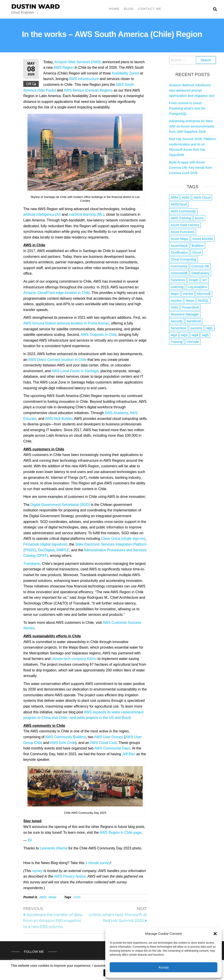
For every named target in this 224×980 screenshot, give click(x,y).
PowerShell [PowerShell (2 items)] (191, 307)
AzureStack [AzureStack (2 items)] (179, 245)
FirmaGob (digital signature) (45, 544)
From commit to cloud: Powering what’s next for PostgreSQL (187, 108)
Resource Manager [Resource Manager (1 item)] (185, 314)
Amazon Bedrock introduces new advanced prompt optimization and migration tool (192, 90)
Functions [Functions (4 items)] (178, 280)
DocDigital (46, 550)
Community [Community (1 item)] (179, 266)
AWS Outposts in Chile (99, 335)
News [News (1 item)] (190, 300)
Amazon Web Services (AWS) (78, 62)
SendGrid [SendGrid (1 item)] (194, 321)
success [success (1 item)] (196, 328)
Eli (30, 840)
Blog (129, 9)
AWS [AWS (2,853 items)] (186, 197)
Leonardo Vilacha (54, 848)
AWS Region (64, 67)
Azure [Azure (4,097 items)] (199, 218)
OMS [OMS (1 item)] (174, 307)
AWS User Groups (109, 737)
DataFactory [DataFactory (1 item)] (201, 273)
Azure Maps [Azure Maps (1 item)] (179, 239)
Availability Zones (125, 73)
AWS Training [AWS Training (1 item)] (181, 218)
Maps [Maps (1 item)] (175, 294)
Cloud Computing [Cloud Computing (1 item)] (183, 259)
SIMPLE (63, 550)
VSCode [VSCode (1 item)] (193, 342)
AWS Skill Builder (59, 419)
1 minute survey (98, 863)
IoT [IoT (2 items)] (205, 280)
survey (37, 871)
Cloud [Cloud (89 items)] (196, 252)
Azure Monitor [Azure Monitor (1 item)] (203, 239)
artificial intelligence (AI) (42, 214)
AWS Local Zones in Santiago (75, 371)
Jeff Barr (129, 754)
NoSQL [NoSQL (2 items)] (204, 300)
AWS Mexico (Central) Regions (88, 90)
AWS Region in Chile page (120, 832)
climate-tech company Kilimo (74, 659)
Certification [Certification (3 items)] (179, 252)
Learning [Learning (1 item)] (177, 287)
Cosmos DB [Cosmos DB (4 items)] (200, 266)
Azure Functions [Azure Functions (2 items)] (183, 232)
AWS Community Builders (65, 737)
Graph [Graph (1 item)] (194, 280)
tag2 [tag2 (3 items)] (174, 335)
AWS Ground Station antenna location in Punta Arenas (66, 323)
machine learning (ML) (86, 214)
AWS (43, 897)
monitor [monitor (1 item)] (176, 300)
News (52, 897)
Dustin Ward (36, 6)
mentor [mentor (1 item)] (188, 294)
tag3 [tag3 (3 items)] (184, 335)
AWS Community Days (112, 748)
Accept (164, 967)
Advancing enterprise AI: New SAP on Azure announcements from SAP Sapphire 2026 (192, 126)
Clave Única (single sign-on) (123, 539)
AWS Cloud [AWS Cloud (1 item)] (202, 197)
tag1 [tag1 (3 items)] (209, 328)
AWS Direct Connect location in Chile (57, 360)
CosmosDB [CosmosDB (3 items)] (179, 273)
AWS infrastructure (84, 79)
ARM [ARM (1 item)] (174, 197)
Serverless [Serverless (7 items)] (178, 328)
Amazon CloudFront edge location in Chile (56, 293)
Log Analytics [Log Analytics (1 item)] (197, 287)
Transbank (32, 564)
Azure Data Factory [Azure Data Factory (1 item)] (185, 225)
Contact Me (150, 9)
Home (114, 9)
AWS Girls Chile (62, 743)
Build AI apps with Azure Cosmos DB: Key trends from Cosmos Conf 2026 (191, 167)
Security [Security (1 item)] (177, 321)
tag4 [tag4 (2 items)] (195, 335)
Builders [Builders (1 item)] (198, 245)
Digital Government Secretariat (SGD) (60, 505)
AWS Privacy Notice (70, 876)
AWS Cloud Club (103, 743)
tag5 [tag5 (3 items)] (205, 335)
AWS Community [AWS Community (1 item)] (183, 211)
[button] (215, 934)
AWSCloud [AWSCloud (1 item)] (179, 204)
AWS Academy (116, 413)
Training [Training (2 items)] (177, 342)
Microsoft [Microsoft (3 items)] (204, 294)
